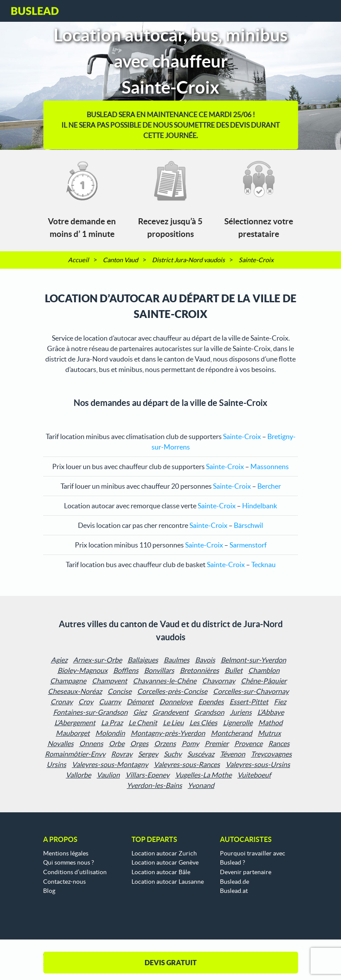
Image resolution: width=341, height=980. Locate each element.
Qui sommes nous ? (69, 862)
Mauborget (73, 733)
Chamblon (264, 670)
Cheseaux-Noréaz (75, 691)
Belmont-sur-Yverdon (253, 660)
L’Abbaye (271, 712)
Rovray (122, 754)
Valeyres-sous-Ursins (258, 764)
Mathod (270, 723)
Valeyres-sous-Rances (187, 764)
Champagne (68, 681)
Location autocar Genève (165, 862)
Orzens (165, 743)
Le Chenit (143, 723)
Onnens (91, 743)
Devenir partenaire (246, 872)
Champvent (110, 681)
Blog (49, 891)
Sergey (148, 754)
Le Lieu (173, 723)
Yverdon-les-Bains (154, 785)
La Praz (112, 723)
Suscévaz (201, 754)
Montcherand (231, 733)
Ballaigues (143, 660)
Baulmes (177, 660)
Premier (217, 743)
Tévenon (233, 754)
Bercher (269, 486)
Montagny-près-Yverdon (168, 733)
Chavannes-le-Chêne (165, 681)
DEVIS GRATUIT (171, 963)
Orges (139, 743)
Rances (279, 743)
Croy (86, 702)
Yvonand (201, 785)
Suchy (173, 754)
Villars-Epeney (147, 775)
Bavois (205, 660)
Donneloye (176, 702)
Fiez (280, 702)
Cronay (62, 702)
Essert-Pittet (249, 702)
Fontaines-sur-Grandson (90, 712)
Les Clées (203, 723)
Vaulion (108, 775)
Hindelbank (260, 506)
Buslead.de (235, 882)
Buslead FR (35, 11)
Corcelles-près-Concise (172, 691)
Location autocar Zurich (164, 853)
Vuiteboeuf (254, 775)
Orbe (117, 743)
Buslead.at (234, 891)
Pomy (190, 743)
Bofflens (126, 670)
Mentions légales (66, 853)
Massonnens (270, 466)
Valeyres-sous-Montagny (110, 764)
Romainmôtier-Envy (75, 754)
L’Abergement (75, 723)
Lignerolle (238, 723)
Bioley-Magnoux (83, 670)
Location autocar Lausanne (168, 882)
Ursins (56, 764)
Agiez (59, 660)
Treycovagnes (271, 754)
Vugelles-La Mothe (203, 775)
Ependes (211, 702)
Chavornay (219, 681)
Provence (248, 743)
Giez (140, 712)
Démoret (140, 702)
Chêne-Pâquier (264, 681)
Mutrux (269, 733)
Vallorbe (78, 775)
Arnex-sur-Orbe (98, 660)
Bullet (234, 670)
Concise (120, 691)
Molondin (110, 733)
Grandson (209, 712)
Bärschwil (248, 525)
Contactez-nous (64, 882)
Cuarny (110, 702)
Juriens (241, 712)
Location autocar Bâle (161, 872)
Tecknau (263, 564)
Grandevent (170, 712)
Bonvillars (159, 670)
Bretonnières (199, 670)
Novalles (61, 743)
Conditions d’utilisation (75, 872)
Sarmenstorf (248, 545)
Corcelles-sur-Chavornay (251, 691)
